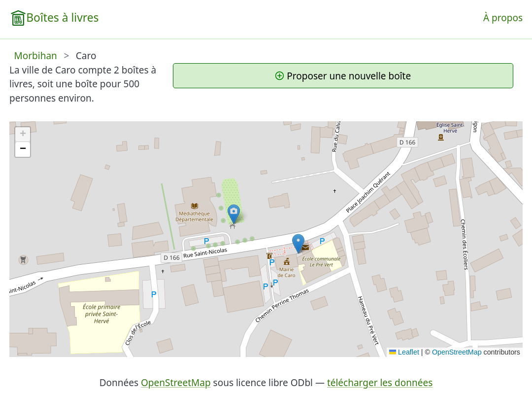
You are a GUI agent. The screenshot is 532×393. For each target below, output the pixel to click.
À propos (503, 18)
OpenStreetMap (457, 352)
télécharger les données (380, 383)
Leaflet (404, 352)
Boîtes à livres (62, 18)
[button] (234, 214)
